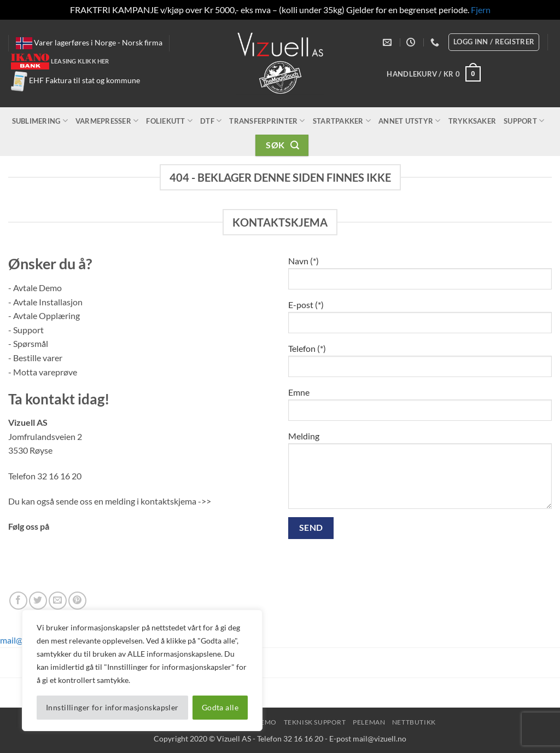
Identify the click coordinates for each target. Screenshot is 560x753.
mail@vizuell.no (380, 738)
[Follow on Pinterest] (77, 601)
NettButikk (414, 722)
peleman (369, 722)
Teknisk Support (315, 722)
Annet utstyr (410, 121)
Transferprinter (267, 121)
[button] (434, 74)
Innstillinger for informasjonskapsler (112, 707)
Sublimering (40, 121)
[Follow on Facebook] (18, 601)
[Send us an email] (58, 601)
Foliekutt (169, 121)
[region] (142, 670)
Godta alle (220, 707)
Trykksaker (472, 121)
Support (524, 121)
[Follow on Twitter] (38, 601)
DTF (211, 121)
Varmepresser (107, 121)
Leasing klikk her (80, 61)
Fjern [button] (481, 10)
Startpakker (342, 121)
